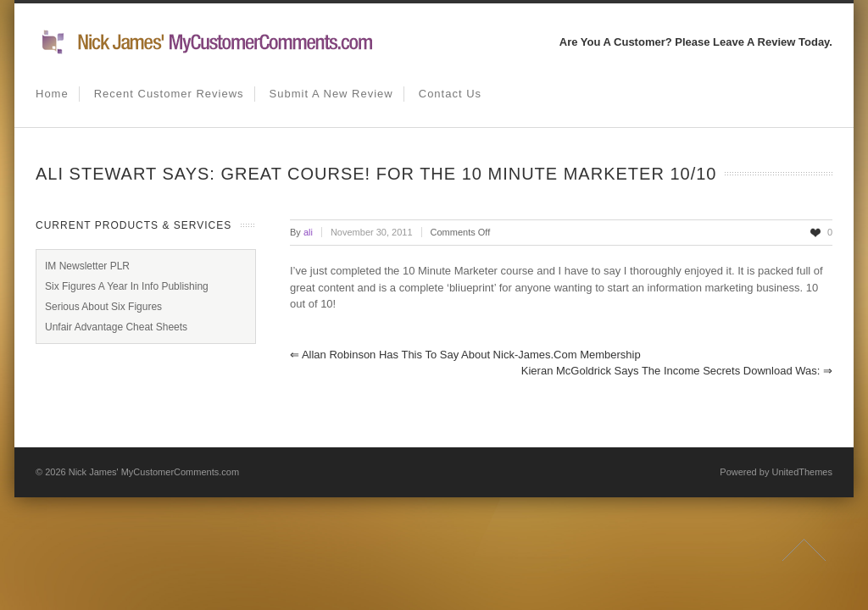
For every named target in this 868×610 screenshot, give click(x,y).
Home (52, 94)
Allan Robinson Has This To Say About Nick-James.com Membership (465, 355)
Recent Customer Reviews (169, 94)
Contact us (450, 94)
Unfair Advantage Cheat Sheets (116, 327)
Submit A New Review (331, 94)
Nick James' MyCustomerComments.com (154, 472)
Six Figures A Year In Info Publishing (127, 286)
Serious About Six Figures (103, 307)
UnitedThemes (802, 472)
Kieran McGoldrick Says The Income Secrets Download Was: (677, 371)
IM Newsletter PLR (87, 266)
